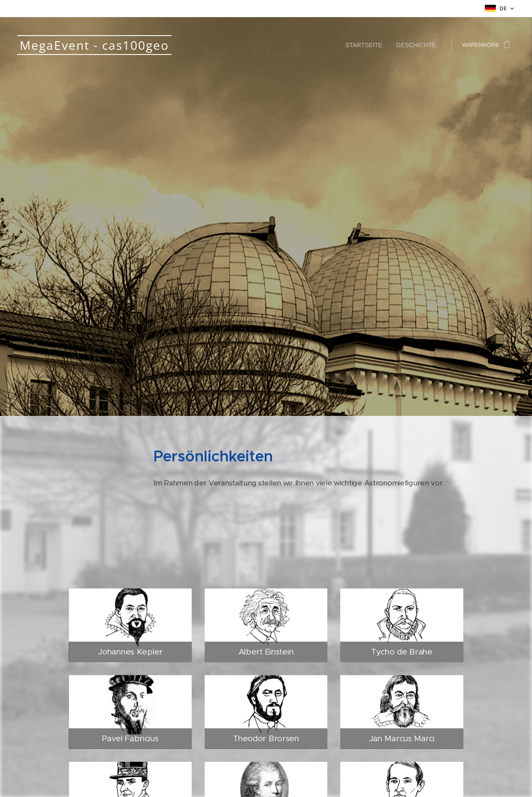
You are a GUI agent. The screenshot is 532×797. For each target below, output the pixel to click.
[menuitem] (370, 45)
